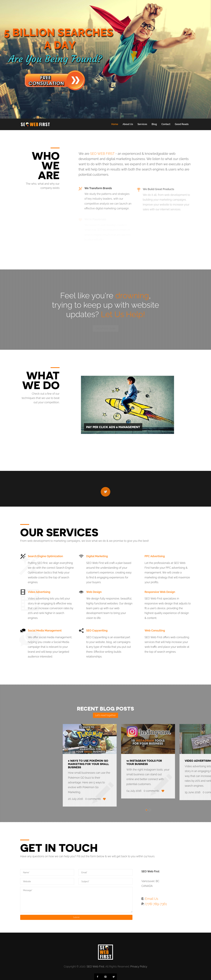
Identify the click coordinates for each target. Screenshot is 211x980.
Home (115, 124)
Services (142, 124)
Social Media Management (45, 630)
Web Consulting (155, 630)
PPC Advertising (155, 556)
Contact (166, 124)
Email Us (152, 899)
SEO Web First (95, 966)
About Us (128, 124)
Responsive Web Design (160, 592)
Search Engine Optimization (45, 556)
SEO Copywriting (97, 630)
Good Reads (182, 124)
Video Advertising (39, 592)
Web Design (94, 592)
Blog (154, 124)
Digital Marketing (97, 556)
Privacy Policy (139, 966)
